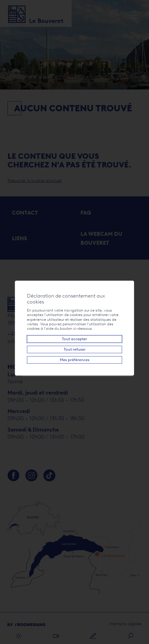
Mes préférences (74, 360)
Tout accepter (74, 339)
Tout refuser (74, 349)
